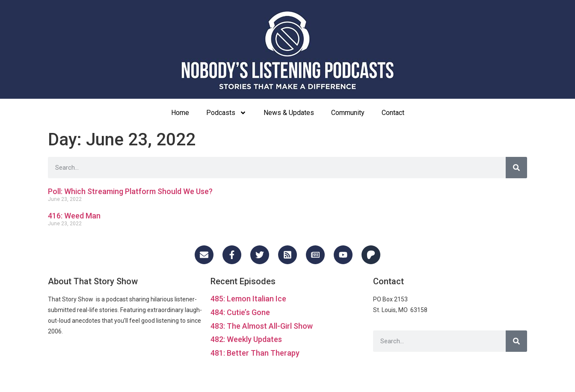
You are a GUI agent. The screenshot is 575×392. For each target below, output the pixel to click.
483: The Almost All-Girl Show (262, 326)
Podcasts (226, 113)
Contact (393, 113)
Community (348, 113)
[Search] (516, 168)
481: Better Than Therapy (255, 353)
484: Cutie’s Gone (240, 312)
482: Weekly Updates (246, 339)
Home (180, 113)
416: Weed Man (74, 216)
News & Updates (289, 113)
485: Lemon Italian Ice (248, 299)
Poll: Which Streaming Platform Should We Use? (130, 191)
